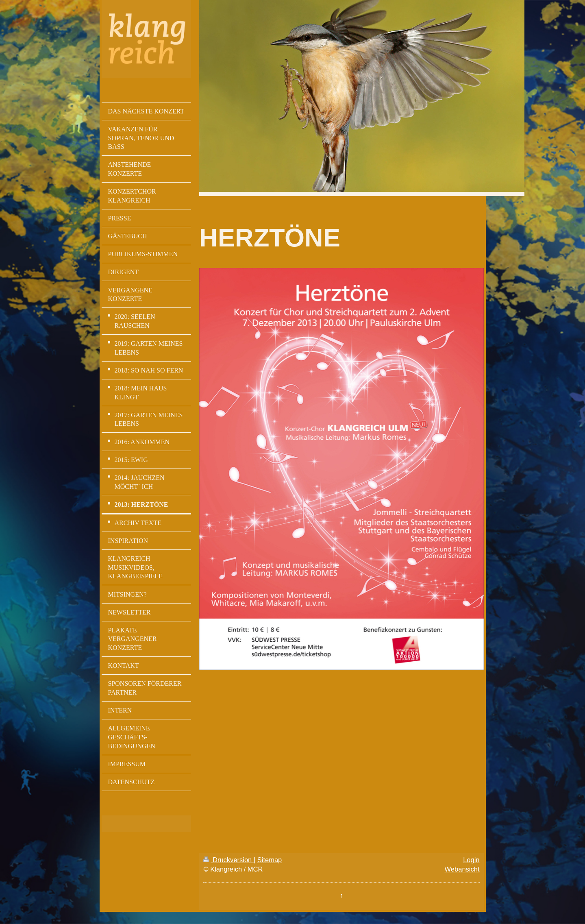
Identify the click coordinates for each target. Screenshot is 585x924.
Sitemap (270, 860)
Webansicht (462, 869)
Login (471, 860)
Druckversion (228, 860)
